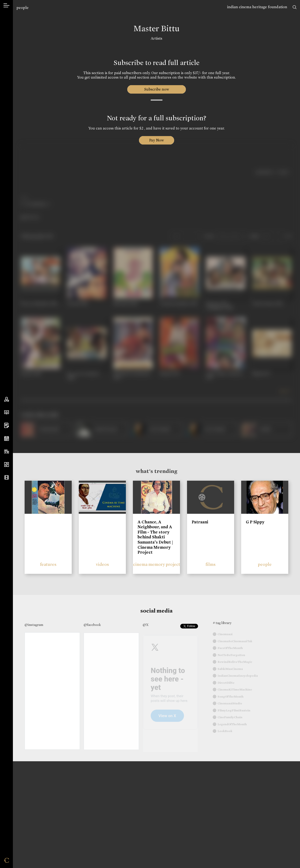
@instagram (34, 625)
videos (102, 564)
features (48, 564)
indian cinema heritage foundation (257, 7)
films (211, 564)
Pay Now (157, 140)
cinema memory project (157, 564)
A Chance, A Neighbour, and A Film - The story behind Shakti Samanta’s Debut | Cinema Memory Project (155, 537)
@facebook (92, 625)
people (22, 8)
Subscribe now (156, 89)
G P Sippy (255, 522)
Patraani (200, 522)
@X (146, 625)
